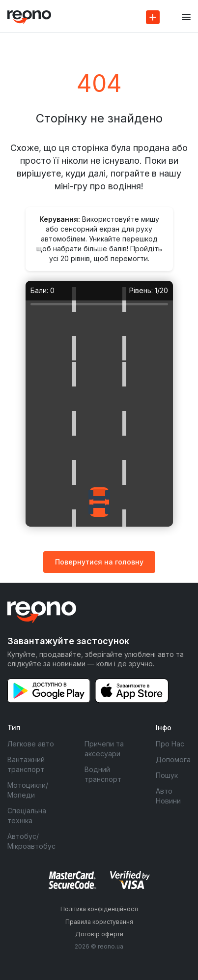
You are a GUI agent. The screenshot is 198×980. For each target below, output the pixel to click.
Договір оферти (99, 934)
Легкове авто (31, 744)
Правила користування (99, 922)
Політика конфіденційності (99, 909)
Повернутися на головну (99, 562)
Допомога (173, 759)
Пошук (167, 775)
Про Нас (170, 744)
